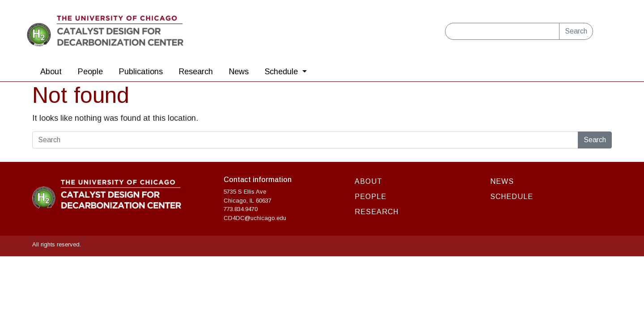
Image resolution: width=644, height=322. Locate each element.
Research (196, 72)
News (239, 72)
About (51, 72)
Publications (141, 72)
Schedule (282, 72)
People (90, 72)
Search (576, 31)
